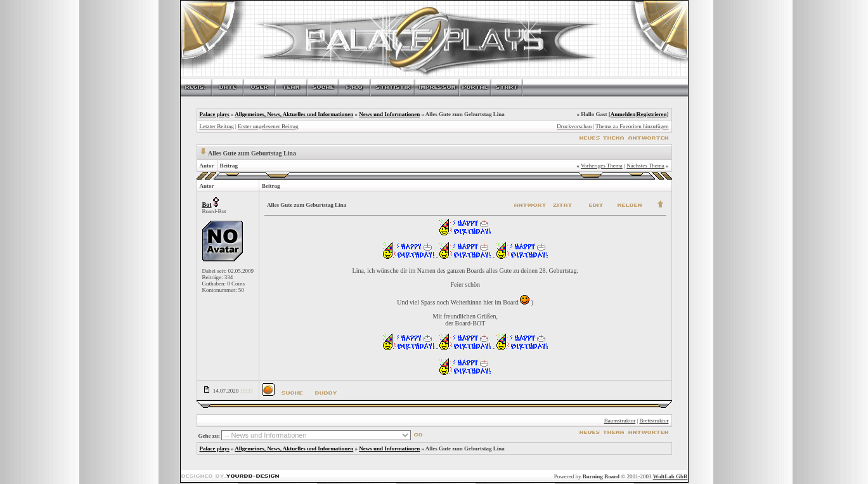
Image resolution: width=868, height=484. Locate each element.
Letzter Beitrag (217, 126)
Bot (207, 205)
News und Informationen (389, 114)
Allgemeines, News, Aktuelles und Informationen (294, 114)
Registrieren (651, 114)
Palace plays (215, 114)
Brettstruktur (654, 421)
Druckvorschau (574, 126)
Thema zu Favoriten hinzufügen (632, 126)
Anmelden (623, 114)
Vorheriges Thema (602, 166)
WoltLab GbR (670, 476)
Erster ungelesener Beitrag (268, 126)
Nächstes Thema (645, 166)
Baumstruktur (620, 421)
